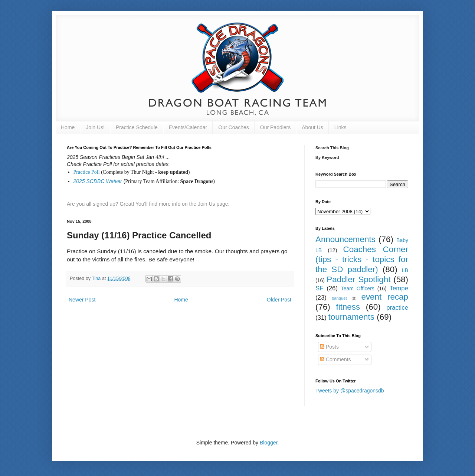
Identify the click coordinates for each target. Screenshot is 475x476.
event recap (385, 297)
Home (68, 127)
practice (397, 308)
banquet (339, 298)
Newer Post (82, 300)
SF (319, 288)
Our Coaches (233, 127)
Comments (335, 359)
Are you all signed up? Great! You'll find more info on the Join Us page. (148, 204)
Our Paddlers (275, 127)
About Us (312, 127)
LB (405, 270)
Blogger (268, 443)
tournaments (351, 317)
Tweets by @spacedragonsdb (350, 391)
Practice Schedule (137, 127)
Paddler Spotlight (358, 279)
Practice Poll (87, 172)
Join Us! (95, 127)
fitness (348, 307)
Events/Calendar (188, 127)
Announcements (345, 239)
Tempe (399, 288)
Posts (329, 347)
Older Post (279, 300)
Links (340, 127)
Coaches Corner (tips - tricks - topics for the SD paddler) (362, 259)
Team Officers (358, 288)
